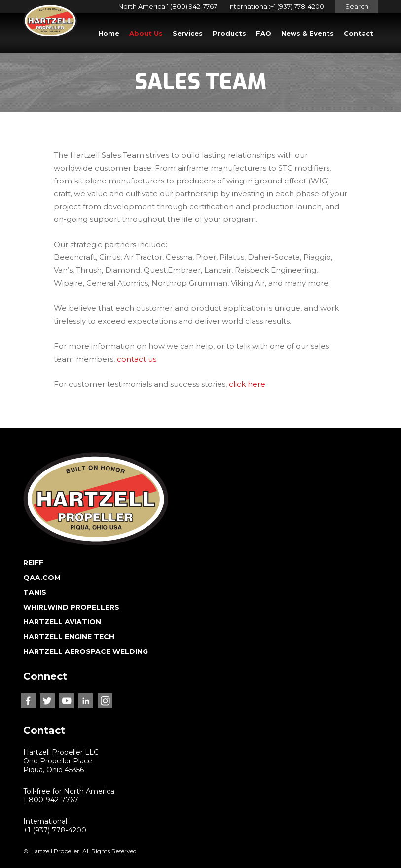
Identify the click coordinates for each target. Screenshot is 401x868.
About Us (146, 33)
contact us (137, 359)
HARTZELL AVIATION (62, 622)
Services (188, 33)
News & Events (308, 33)
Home (109, 33)
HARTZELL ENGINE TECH (69, 637)
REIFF (33, 563)
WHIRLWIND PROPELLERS (71, 607)
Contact (359, 33)
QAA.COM (42, 578)
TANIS (35, 592)
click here (247, 384)
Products (229, 33)
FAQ (264, 33)
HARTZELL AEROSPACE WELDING (86, 651)
